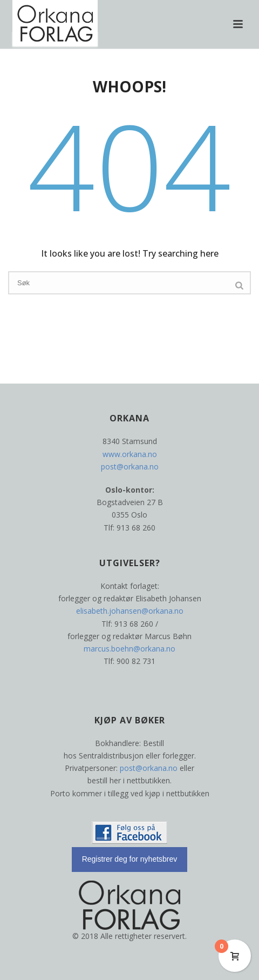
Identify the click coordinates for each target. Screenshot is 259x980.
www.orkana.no (130, 454)
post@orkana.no (130, 466)
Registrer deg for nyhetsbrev (130, 859)
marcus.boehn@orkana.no (129, 649)
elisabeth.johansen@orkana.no (130, 611)
